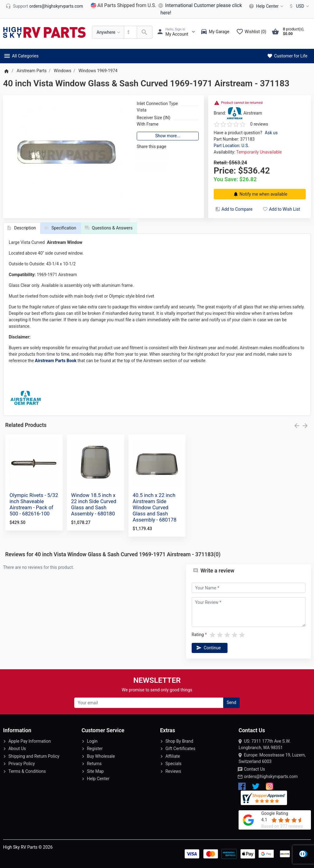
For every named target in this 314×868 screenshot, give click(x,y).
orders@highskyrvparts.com (271, 776)
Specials (173, 764)
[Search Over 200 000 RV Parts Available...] (130, 32)
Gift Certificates (180, 749)
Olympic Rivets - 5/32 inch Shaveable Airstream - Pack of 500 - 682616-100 (34, 504)
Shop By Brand (179, 741)
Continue (208, 648)
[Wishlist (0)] (253, 32)
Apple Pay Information (29, 741)
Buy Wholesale (101, 756)
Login (92, 741)
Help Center (98, 779)
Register (95, 749)
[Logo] (44, 32)
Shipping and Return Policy (34, 756)
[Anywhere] (108, 32)
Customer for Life (287, 56)
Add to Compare (233, 209)
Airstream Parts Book (56, 361)
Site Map (95, 771)
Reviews (173, 771)
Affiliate (173, 756)
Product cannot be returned (242, 103)
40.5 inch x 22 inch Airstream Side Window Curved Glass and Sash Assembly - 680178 (155, 508)
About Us (17, 749)
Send (231, 702)
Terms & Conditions (27, 771)
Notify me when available (259, 194)
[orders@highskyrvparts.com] (44, 6)
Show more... (168, 136)
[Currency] (298, 6)
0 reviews (259, 124)
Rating (198, 635)
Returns (94, 764)
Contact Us (254, 769)
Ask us (271, 133)
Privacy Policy (21, 764)
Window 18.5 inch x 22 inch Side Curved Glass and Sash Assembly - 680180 (94, 504)
